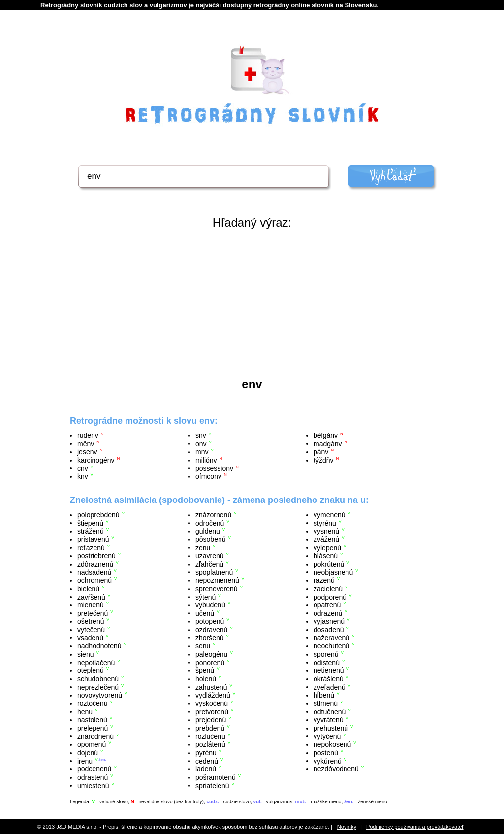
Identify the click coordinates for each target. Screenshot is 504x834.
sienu (85, 654)
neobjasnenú (333, 572)
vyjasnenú (329, 621)
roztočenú (92, 703)
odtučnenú (330, 711)
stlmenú (326, 703)
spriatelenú (212, 785)
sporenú (326, 654)
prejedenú (211, 720)
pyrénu (206, 753)
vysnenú (326, 531)
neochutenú (331, 646)
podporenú (330, 597)
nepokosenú (332, 744)
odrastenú (93, 777)
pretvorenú (212, 711)
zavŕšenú (91, 597)
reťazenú (91, 547)
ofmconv (208, 476)
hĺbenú (324, 695)
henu (85, 711)
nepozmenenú (217, 580)
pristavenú (93, 539)
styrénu (325, 523)
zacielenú (328, 589)
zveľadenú (330, 687)
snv (201, 435)
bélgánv (326, 435)
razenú (324, 580)
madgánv (328, 443)
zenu (203, 547)
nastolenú (92, 720)
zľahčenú (209, 564)
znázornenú (213, 515)
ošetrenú (91, 621)
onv (201, 443)
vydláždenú (213, 695)
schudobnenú (98, 679)
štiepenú (90, 523)
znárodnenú (95, 736)
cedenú (207, 761)
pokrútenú (329, 564)
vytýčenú (327, 736)
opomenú (92, 744)
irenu (85, 761)
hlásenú (326, 556)
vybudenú (210, 605)
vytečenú (91, 630)
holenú (206, 679)
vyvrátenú (329, 720)
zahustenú (211, 687)
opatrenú (327, 605)
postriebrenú (96, 556)
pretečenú (93, 613)
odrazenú (328, 613)
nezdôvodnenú (336, 769)
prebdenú (210, 728)
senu (203, 646)
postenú (326, 753)
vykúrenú (328, 761)
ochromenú (94, 580)
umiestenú (93, 785)
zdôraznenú (95, 564)
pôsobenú (211, 539)
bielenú (88, 589)
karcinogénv (96, 460)
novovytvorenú (100, 695)
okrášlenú (329, 679)
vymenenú (330, 515)
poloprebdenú (98, 515)
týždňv (323, 460)
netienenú (329, 670)
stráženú (91, 531)
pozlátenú (210, 744)
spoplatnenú (214, 572)
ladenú (206, 769)
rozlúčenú (210, 736)
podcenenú (94, 769)
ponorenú (210, 662)
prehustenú (331, 728)
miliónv (206, 460)
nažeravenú (331, 637)
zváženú (326, 539)
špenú (205, 670)
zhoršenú (210, 637)
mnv (202, 452)
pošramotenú (216, 777)
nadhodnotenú (99, 646)
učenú (205, 613)
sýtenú (205, 597)
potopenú (210, 621)
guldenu (208, 531)
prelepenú (93, 728)
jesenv (87, 452)
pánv (321, 452)
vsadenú (90, 637)
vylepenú (327, 547)
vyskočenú (212, 703)
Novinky (347, 827)
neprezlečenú (98, 687)
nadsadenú (94, 572)
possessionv (214, 468)
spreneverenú (217, 589)
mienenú (91, 605)
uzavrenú (210, 556)
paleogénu (211, 654)
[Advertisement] (252, 303)
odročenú (210, 523)
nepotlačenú (96, 662)
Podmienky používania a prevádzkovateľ (415, 827)
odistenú (327, 662)
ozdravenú (211, 630)
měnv (86, 443)
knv (83, 476)
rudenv (88, 435)
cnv (83, 468)
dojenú (88, 753)
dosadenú (329, 630)
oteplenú (91, 670)
